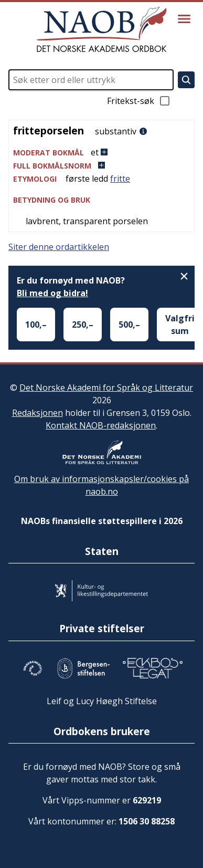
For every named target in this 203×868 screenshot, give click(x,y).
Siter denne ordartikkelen (59, 247)
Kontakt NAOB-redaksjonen (101, 425)
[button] (101, 153)
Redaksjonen (38, 413)
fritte (120, 179)
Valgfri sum (180, 325)
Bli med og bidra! (52, 293)
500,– (129, 325)
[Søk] (186, 80)
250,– (83, 325)
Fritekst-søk (139, 101)
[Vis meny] (184, 19)
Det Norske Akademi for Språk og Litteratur (106, 388)
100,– (36, 325)
